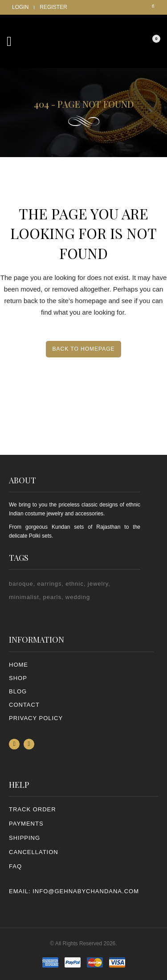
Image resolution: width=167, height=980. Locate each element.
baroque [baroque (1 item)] (21, 584)
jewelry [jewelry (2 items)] (98, 584)
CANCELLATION (34, 852)
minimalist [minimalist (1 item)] (24, 597)
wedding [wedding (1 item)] (78, 597)
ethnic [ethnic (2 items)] (75, 584)
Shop (18, 678)
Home (18, 665)
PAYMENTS (26, 824)
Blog (18, 691)
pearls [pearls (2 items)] (52, 597)
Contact (24, 705)
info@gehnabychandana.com (86, 891)
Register (53, 7)
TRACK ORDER (33, 809)
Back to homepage (83, 349)
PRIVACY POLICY (36, 718)
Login (20, 7)
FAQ (15, 866)
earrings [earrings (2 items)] (50, 584)
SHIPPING (24, 838)
